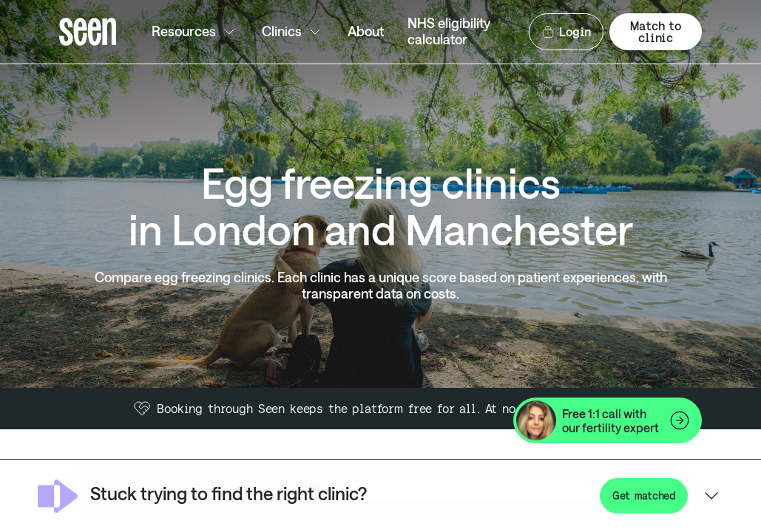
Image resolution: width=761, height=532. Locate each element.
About (366, 31)
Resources (195, 32)
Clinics (293, 32)
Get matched (644, 495)
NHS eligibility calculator (449, 31)
